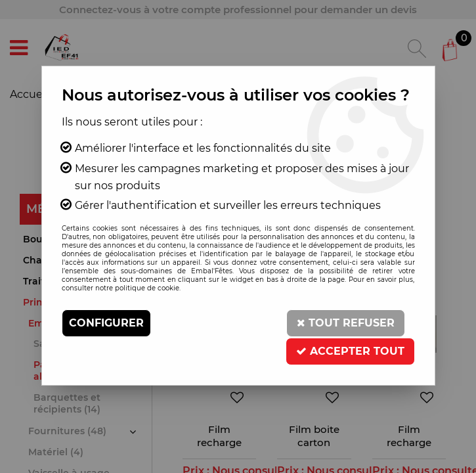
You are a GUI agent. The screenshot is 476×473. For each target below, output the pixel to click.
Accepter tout (350, 350)
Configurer (106, 323)
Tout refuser (346, 323)
